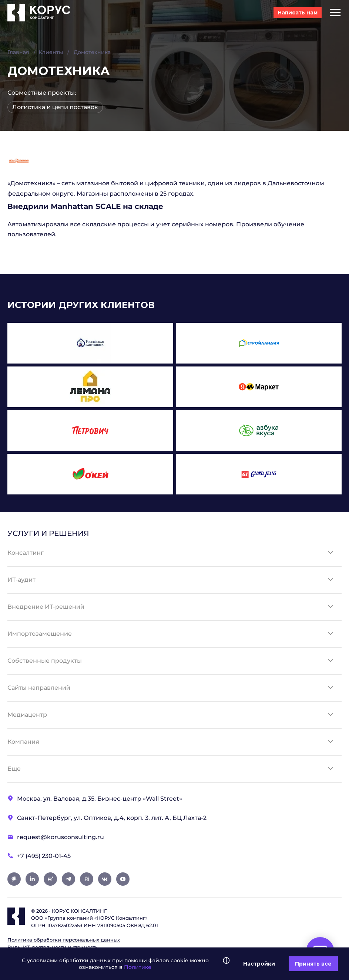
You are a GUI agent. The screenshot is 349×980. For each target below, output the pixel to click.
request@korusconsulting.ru (61, 837)
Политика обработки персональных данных (64, 940)
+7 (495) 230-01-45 (44, 856)
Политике (138, 967)
